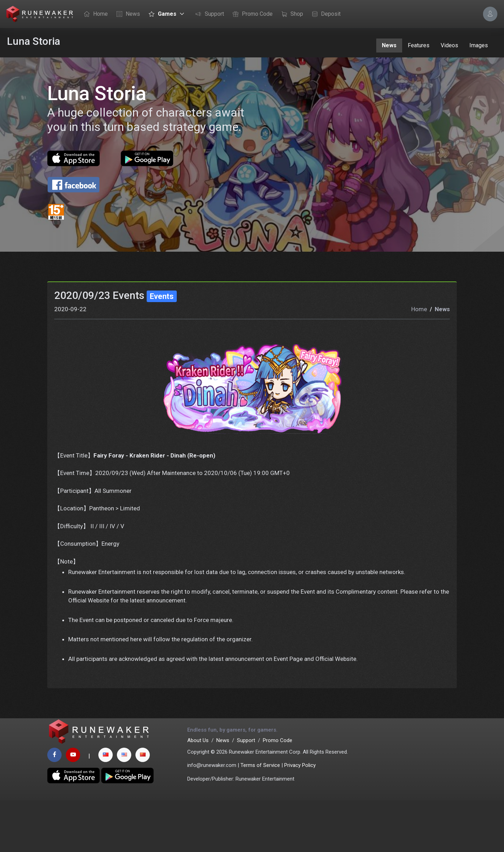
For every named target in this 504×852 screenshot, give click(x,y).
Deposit (324, 14)
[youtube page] (73, 807)
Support (208, 14)
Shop (290, 14)
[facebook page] (54, 807)
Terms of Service (260, 817)
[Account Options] (490, 14)
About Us (198, 792)
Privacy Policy (300, 817)
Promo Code (251, 14)
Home (94, 14)
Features (419, 45)
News (127, 14)
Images (479, 45)
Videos (449, 45)
